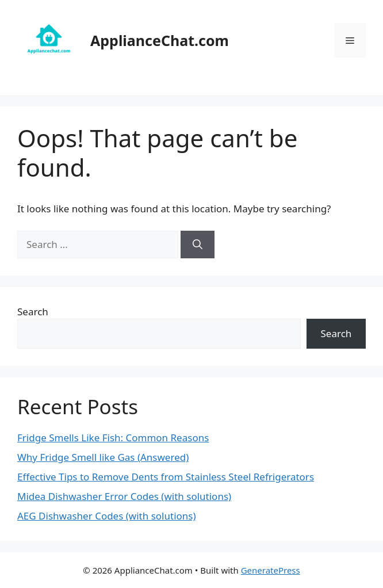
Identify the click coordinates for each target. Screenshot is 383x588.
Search (33, 312)
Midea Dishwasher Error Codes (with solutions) (124, 496)
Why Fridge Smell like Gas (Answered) (103, 457)
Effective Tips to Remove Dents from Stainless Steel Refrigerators (166, 477)
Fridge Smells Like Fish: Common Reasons (113, 438)
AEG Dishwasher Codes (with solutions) (107, 516)
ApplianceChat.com (160, 40)
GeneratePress (271, 570)
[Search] (198, 245)
